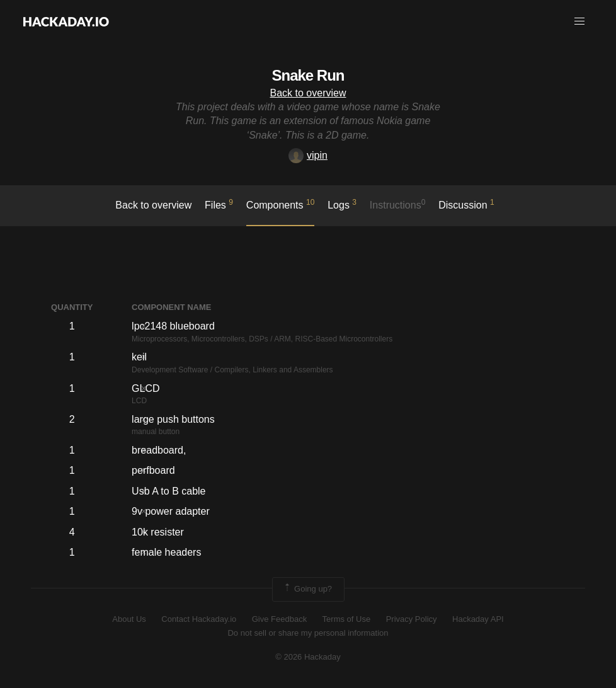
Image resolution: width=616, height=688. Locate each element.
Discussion (466, 204)
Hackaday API (478, 619)
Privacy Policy (412, 619)
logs (342, 204)
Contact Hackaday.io (199, 619)
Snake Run (308, 75)
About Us (129, 619)
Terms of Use (347, 619)
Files (219, 204)
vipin (308, 155)
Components (281, 204)
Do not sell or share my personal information (308, 633)
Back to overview (308, 93)
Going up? (307, 589)
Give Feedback (279, 619)
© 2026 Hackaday (308, 657)
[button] (579, 21)
